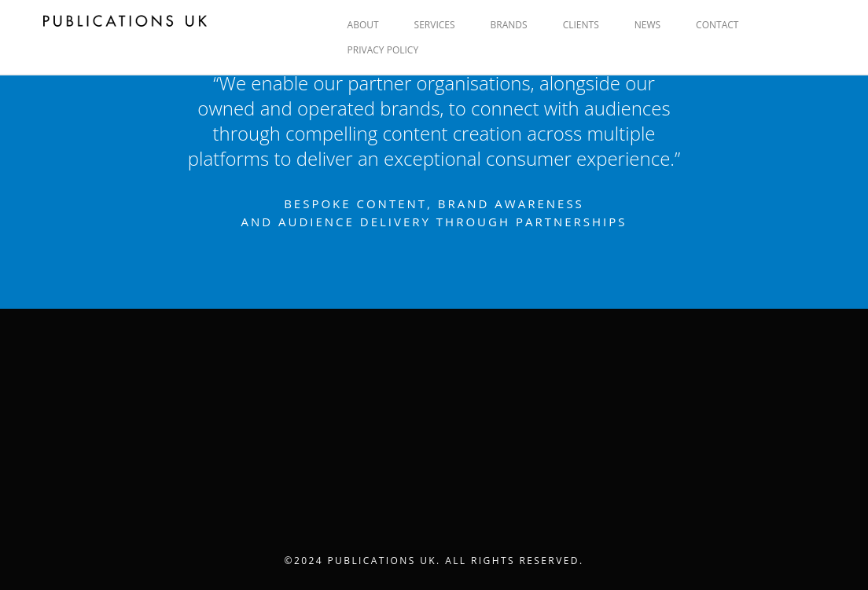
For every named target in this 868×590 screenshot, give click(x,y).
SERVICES (435, 25)
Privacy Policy (383, 50)
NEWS (647, 25)
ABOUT (363, 25)
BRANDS (509, 25)
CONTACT (717, 25)
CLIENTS (581, 25)
